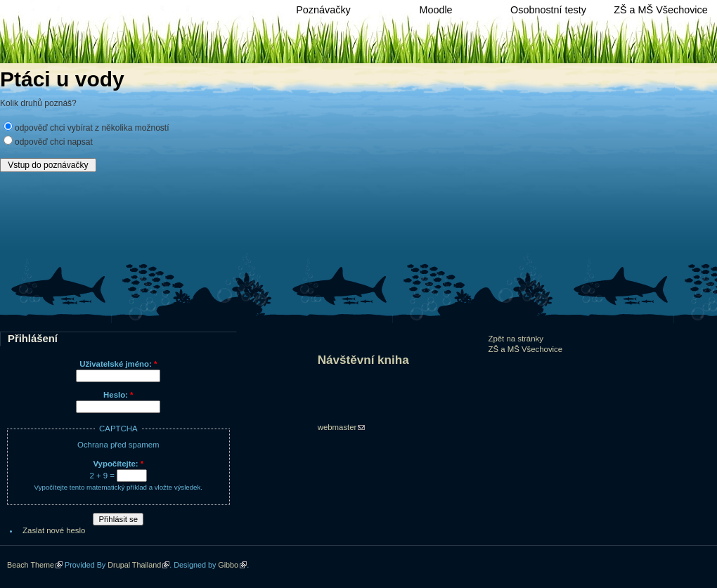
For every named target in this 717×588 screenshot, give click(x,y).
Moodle (435, 10)
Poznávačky (323, 10)
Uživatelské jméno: (118, 364)
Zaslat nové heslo (54, 530)
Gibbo (228, 565)
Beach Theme (31, 565)
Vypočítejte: (118, 464)
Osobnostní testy (548, 10)
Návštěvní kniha (363, 360)
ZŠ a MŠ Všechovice (661, 10)
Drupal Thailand (134, 565)
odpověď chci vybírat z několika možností (92, 128)
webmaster (337, 427)
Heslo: (118, 395)
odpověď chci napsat (54, 142)
